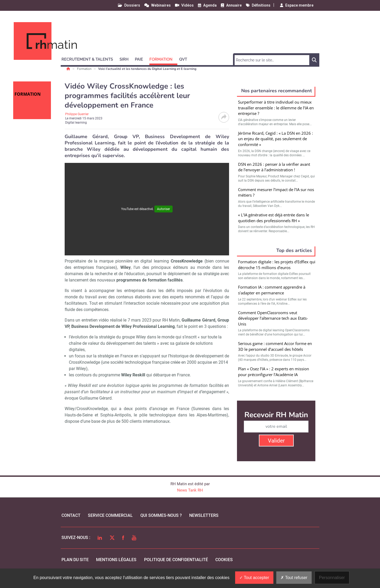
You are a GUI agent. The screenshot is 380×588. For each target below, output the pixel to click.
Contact (71, 515)
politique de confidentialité (176, 560)
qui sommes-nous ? (161, 515)
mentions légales (116, 560)
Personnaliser (332, 578)
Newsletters (204, 515)
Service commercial (110, 515)
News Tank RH (190, 490)
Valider (276, 441)
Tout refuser (294, 578)
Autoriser (163, 209)
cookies (224, 560)
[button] (90, 59)
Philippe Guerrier (77, 114)
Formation (85, 69)
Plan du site (75, 560)
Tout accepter (254, 578)
